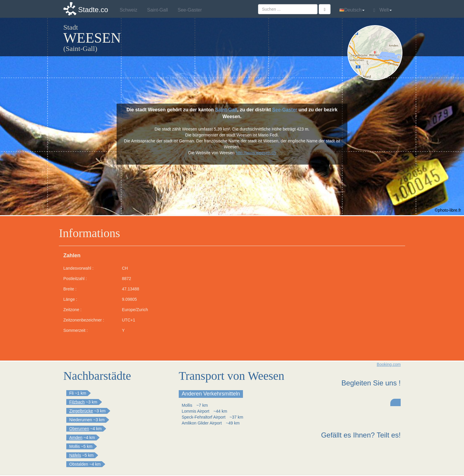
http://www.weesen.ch (256, 153)
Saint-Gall (226, 110)
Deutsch (352, 10)
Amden (76, 438)
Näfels (75, 455)
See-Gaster (285, 110)
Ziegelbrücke (81, 411)
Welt (383, 10)
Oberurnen (79, 429)
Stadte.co (93, 10)
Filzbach (77, 402)
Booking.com (389, 364)
